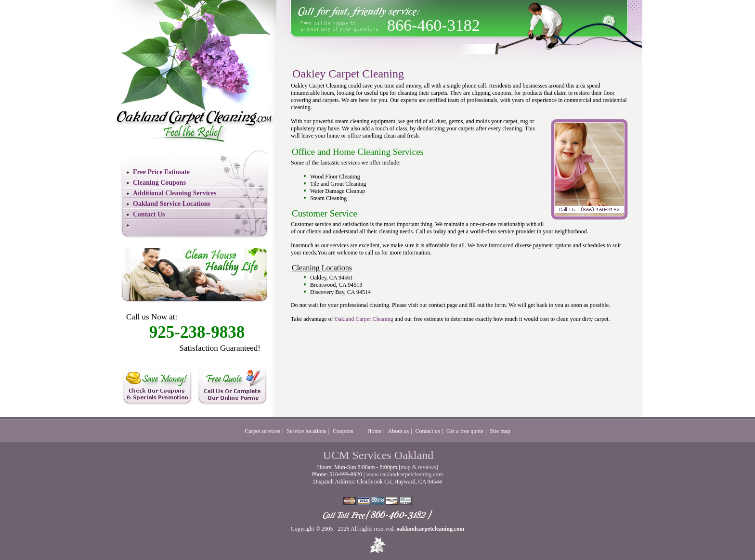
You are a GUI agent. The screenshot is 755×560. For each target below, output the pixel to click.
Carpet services (262, 431)
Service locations (306, 431)
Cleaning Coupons (159, 183)
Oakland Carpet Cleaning (364, 319)
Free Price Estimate (161, 172)
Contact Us (149, 214)
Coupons (343, 431)
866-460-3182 (434, 25)
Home (374, 431)
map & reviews (418, 467)
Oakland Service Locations (172, 204)
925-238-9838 (197, 332)
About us (399, 431)
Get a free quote (465, 431)
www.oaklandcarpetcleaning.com (404, 474)
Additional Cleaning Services (175, 193)
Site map (500, 431)
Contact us (428, 431)
